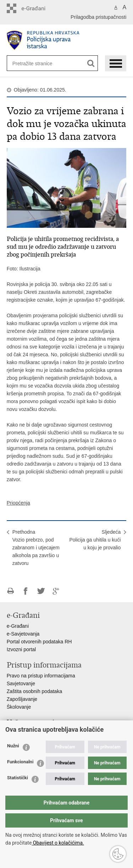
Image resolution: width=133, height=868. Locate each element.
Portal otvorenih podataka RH (39, 642)
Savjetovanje (21, 683)
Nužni (13, 746)
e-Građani (18, 626)
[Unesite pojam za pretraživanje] (35, 63)
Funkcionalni (20, 762)
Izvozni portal (21, 649)
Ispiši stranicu (10, 591)
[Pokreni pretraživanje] (91, 63)
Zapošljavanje (22, 699)
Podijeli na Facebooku (26, 591)
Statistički (18, 778)
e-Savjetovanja (23, 634)
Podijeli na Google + (56, 591)
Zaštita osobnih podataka (34, 691)
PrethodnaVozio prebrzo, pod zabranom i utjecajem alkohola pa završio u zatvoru (36, 548)
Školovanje (19, 707)
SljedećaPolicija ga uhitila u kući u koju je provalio (95, 540)
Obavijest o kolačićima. (58, 843)
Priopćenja (18, 503)
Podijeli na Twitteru (41, 591)
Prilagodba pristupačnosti (98, 17)
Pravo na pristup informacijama (41, 676)
